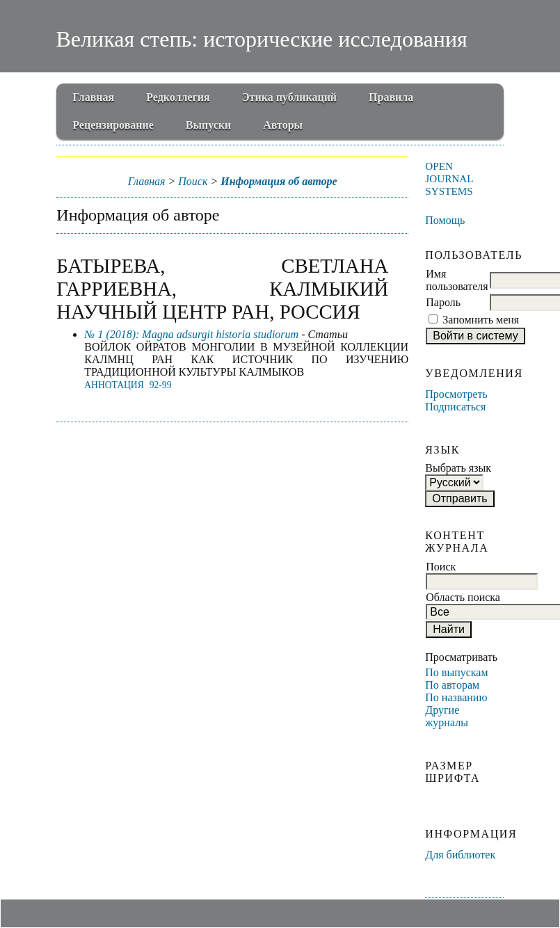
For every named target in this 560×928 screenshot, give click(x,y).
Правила (391, 97)
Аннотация (114, 385)
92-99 (161, 385)
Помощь (445, 220)
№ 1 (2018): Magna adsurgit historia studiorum (191, 334)
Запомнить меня (481, 320)
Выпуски (208, 125)
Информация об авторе (279, 181)
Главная (93, 97)
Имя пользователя (457, 280)
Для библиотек (460, 855)
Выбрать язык (458, 468)
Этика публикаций (289, 97)
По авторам (452, 685)
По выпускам (456, 672)
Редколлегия (178, 97)
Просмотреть (456, 394)
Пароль (443, 302)
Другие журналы (447, 716)
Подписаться (455, 407)
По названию (456, 697)
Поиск (193, 181)
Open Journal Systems (449, 178)
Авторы (283, 125)
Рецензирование (113, 125)
